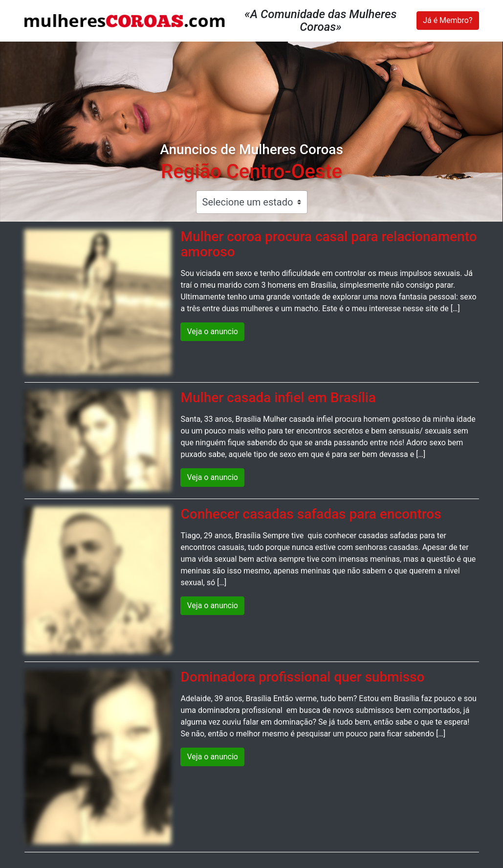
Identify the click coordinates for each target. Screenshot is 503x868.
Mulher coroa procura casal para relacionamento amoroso (328, 244)
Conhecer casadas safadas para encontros (311, 514)
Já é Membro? (448, 20)
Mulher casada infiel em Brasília (278, 398)
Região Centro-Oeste (251, 171)
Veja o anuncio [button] (212, 331)
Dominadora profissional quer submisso (302, 677)
